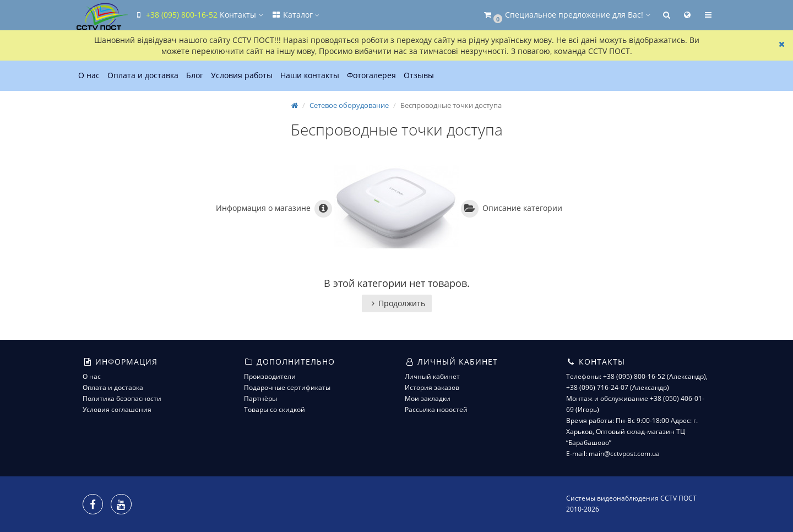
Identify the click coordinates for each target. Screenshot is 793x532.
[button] (566, 15)
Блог (195, 75)
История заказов (432, 387)
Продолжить (397, 303)
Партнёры (260, 398)
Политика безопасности (122, 398)
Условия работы (242, 75)
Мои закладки (428, 398)
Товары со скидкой (275, 409)
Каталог (295, 15)
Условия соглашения (117, 409)
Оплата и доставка (143, 75)
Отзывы (419, 75)
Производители (270, 376)
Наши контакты (310, 75)
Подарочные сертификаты (287, 387)
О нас (89, 75)
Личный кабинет (432, 376)
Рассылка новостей (436, 409)
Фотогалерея (371, 75)
